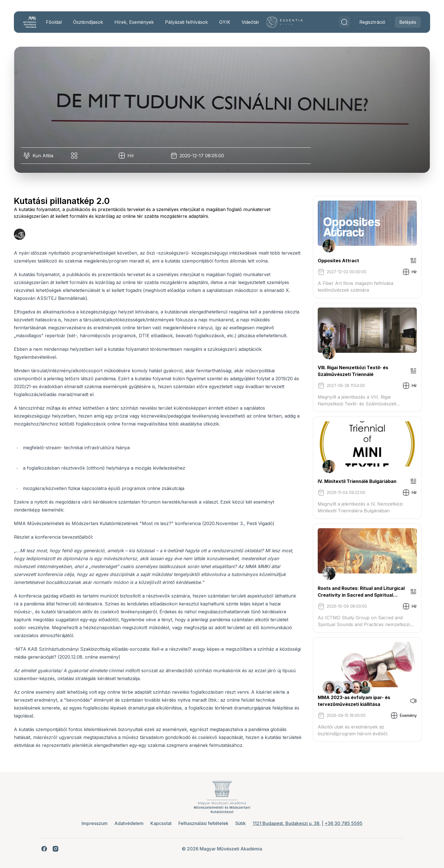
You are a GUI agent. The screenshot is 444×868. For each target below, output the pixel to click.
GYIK (227, 22)
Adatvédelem (129, 823)
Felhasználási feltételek (203, 823)
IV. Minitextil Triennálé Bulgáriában (359, 481)
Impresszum (95, 823)
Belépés (406, 22)
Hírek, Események (136, 22)
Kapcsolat (161, 823)
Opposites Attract (340, 261)
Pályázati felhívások (188, 22)
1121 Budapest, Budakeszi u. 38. (287, 823)
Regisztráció (370, 22)
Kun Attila (45, 156)
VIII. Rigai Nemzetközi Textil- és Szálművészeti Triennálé (355, 371)
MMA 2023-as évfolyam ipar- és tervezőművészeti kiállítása (356, 701)
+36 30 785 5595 (343, 823)
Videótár (252, 22)
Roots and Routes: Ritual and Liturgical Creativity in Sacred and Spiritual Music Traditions (363, 592)
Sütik (241, 823)
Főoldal (56, 22)
